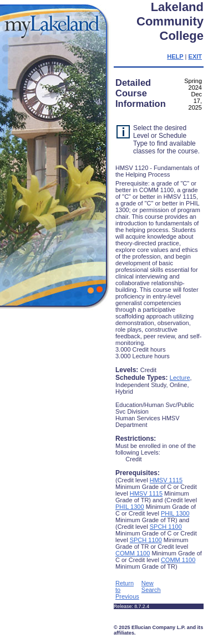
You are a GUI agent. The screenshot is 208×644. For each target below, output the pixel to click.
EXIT (195, 56)
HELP (175, 56)
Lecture (180, 378)
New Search (151, 586)
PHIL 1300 (130, 507)
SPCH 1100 (166, 527)
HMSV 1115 (166, 480)
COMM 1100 (133, 553)
